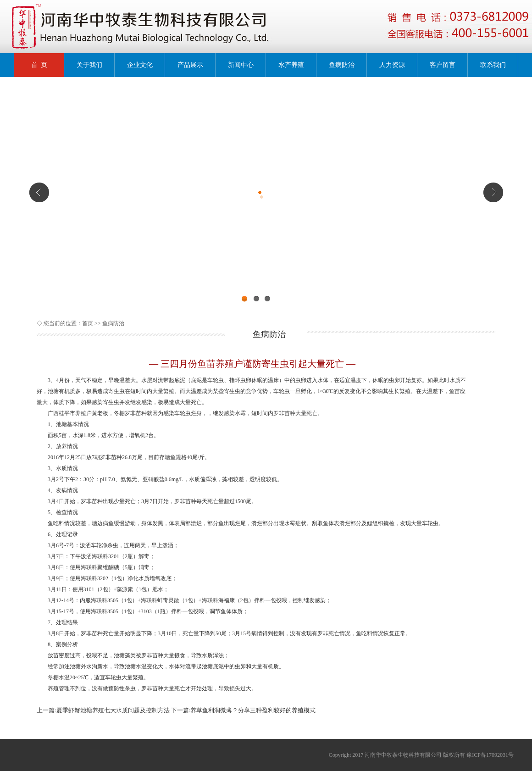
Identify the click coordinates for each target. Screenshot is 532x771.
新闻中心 (241, 65)
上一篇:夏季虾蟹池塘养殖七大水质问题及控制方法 (103, 710)
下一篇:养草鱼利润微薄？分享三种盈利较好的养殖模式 (244, 710)
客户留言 (443, 65)
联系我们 (493, 65)
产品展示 (190, 65)
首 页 (39, 65)
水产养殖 (291, 65)
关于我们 (89, 65)
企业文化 (140, 65)
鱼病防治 (342, 65)
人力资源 (392, 65)
